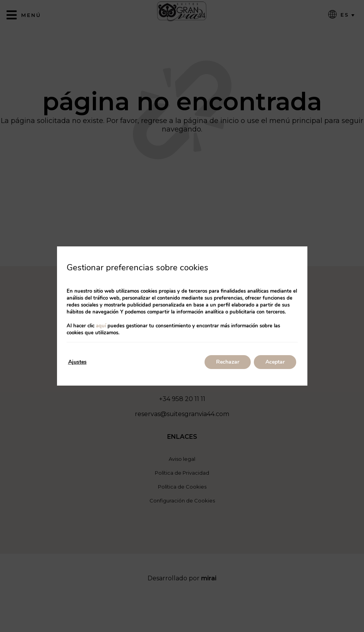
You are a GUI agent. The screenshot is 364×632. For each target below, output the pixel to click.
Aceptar (275, 362)
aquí (101, 326)
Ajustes (77, 362)
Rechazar (228, 362)
